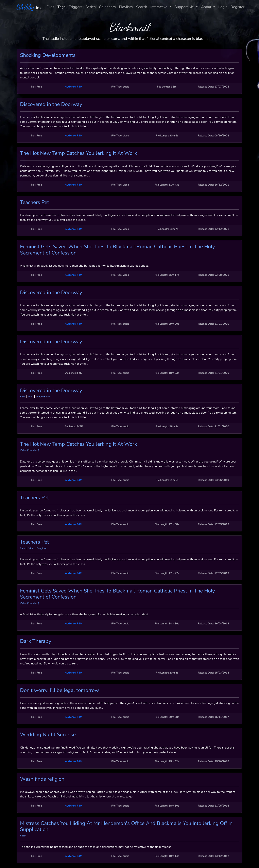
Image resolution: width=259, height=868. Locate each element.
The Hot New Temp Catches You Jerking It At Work (79, 153)
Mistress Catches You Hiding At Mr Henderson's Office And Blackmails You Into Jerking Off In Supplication (126, 826)
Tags (62, 7)
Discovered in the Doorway (51, 104)
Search (142, 7)
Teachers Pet (34, 202)
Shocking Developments (48, 55)
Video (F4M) (43, 397)
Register (238, 7)
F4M (22, 397)
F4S (31, 397)
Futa (23, 548)
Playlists (126, 7)
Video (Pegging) (38, 548)
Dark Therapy (36, 641)
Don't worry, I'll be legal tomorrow (59, 690)
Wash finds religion (42, 779)
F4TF (23, 836)
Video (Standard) (30, 450)
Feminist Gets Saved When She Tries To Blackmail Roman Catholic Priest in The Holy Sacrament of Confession (117, 250)
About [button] (207, 7)
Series (91, 7)
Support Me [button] (185, 7)
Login (223, 7)
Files (50, 7)
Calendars (107, 7)
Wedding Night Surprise (48, 735)
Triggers (76, 7)
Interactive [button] (159, 7)
